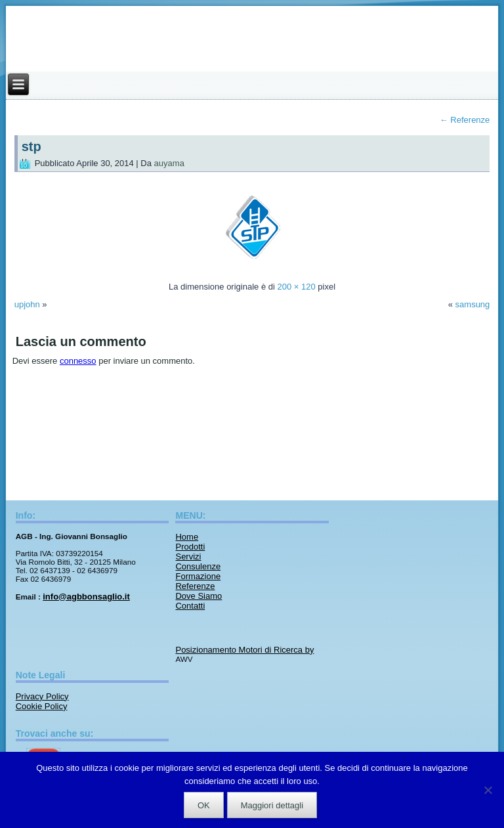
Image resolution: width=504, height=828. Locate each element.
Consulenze (198, 566)
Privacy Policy (42, 696)
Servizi (188, 556)
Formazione (198, 576)
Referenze (465, 120)
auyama (169, 163)
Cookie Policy (42, 706)
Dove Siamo (199, 596)
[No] (488, 790)
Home (187, 537)
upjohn (27, 304)
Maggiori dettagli (272, 805)
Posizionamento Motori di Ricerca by (244, 650)
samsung (473, 304)
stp (31, 146)
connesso (78, 361)
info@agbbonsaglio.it (86, 597)
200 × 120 (296, 287)
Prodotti (190, 547)
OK (204, 805)
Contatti (190, 606)
